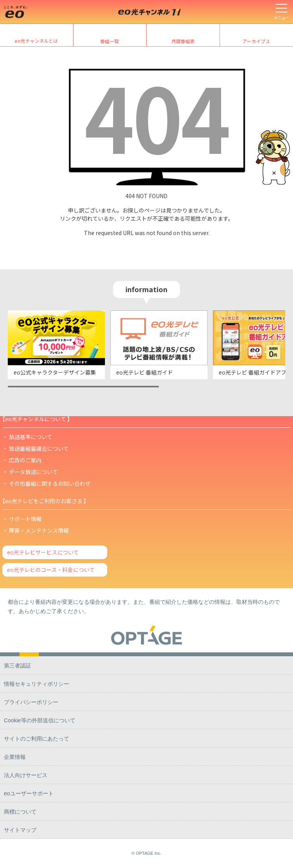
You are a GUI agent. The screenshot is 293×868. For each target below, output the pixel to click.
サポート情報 (25, 519)
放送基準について (31, 437)
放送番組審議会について (39, 448)
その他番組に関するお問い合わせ (50, 483)
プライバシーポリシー (31, 702)
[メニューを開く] (281, 12)
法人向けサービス (26, 775)
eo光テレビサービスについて (43, 552)
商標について (20, 812)
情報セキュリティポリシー (37, 684)
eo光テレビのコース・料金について (51, 570)
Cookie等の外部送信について (40, 720)
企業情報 (15, 757)
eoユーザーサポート (29, 793)
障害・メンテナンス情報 (39, 530)
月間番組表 (183, 41)
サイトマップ (20, 830)
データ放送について (33, 472)
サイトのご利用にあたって (37, 739)
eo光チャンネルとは (36, 41)
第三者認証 (17, 666)
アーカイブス (256, 41)
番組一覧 (110, 41)
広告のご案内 (25, 460)
